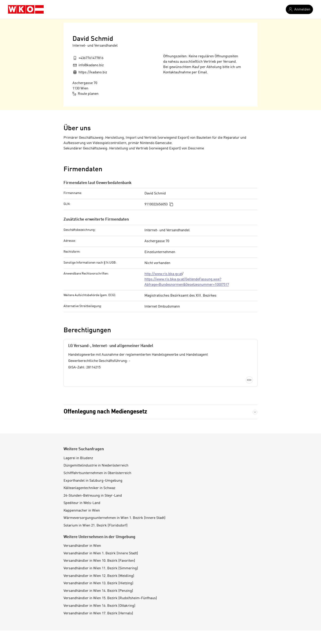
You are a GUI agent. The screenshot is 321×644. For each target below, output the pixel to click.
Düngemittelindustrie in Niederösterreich (96, 466)
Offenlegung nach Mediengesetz (105, 412)
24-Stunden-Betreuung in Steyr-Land (93, 496)
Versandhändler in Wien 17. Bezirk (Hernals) (98, 613)
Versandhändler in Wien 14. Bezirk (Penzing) (98, 591)
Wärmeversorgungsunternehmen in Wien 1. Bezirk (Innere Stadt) (114, 518)
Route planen (85, 94)
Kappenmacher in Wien (82, 511)
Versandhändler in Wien (82, 546)
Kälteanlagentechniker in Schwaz (89, 488)
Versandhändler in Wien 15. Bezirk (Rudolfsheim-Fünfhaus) (110, 598)
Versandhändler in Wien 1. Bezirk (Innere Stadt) (101, 553)
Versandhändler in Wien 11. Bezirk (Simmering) (101, 568)
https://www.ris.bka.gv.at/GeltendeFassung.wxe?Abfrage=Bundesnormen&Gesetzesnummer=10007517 (187, 282)
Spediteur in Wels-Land (82, 503)
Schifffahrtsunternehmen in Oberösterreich (97, 473)
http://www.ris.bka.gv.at (163, 274)
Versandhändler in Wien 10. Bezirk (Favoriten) (99, 561)
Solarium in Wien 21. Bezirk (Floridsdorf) (96, 526)
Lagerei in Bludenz (78, 458)
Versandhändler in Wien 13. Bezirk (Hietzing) (98, 583)
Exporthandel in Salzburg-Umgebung (93, 481)
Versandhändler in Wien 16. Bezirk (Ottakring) (99, 606)
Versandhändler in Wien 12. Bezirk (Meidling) (99, 576)
